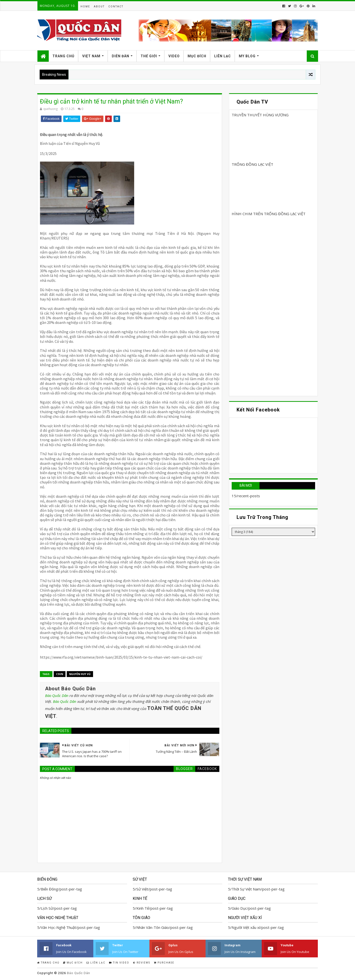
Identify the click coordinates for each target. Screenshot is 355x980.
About (99, 7)
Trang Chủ (63, 56)
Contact (116, 7)
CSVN (60, 674)
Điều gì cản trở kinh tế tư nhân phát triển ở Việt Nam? (111, 101)
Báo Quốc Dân (57, 695)
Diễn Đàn (121, 56)
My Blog (247, 56)
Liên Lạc (223, 56)
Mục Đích (197, 56)
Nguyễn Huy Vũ (80, 674)
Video (174, 56)
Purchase (164, 963)
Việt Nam (91, 56)
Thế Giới (149, 56)
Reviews (142, 963)
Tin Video (119, 963)
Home (85, 7)
